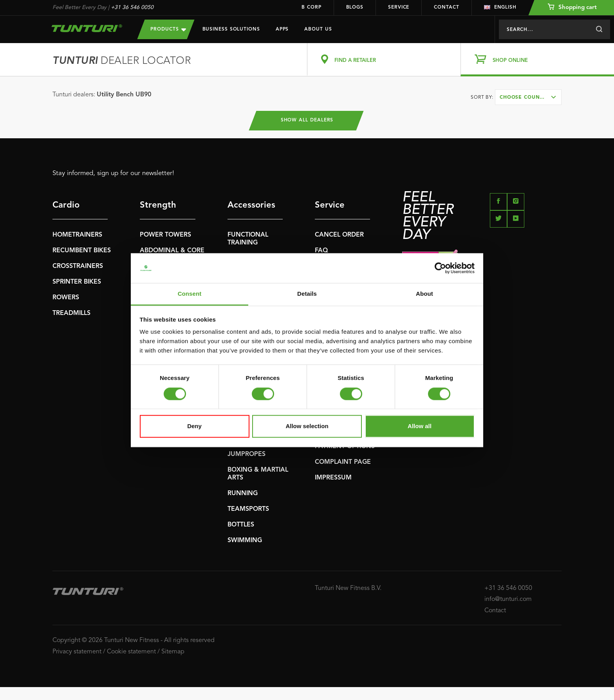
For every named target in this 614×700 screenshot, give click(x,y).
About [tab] (424, 294)
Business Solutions (231, 29)
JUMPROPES (247, 454)
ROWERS (66, 298)
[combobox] (528, 97)
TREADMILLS (71, 313)
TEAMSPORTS (248, 509)
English (500, 7)
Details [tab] (307, 294)
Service (399, 7)
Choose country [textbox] (525, 98)
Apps (282, 29)
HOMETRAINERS (77, 235)
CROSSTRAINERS (78, 266)
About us (318, 29)
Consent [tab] (190, 294)
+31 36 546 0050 (132, 7)
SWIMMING (245, 541)
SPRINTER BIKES (77, 282)
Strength (158, 205)
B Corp (311, 7)
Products (168, 29)
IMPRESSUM (333, 478)
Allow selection (307, 426)
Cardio (66, 205)
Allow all (420, 426)
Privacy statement (77, 652)
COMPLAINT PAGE (343, 462)
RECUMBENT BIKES (82, 251)
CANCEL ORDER (339, 235)
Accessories (251, 205)
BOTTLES (241, 525)
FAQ (321, 251)
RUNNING (243, 494)
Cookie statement (131, 652)
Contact (446, 7)
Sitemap (173, 652)
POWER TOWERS (165, 235)
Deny (194, 426)
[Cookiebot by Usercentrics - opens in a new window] (440, 268)
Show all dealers (307, 121)
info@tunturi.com (508, 599)
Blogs (355, 7)
